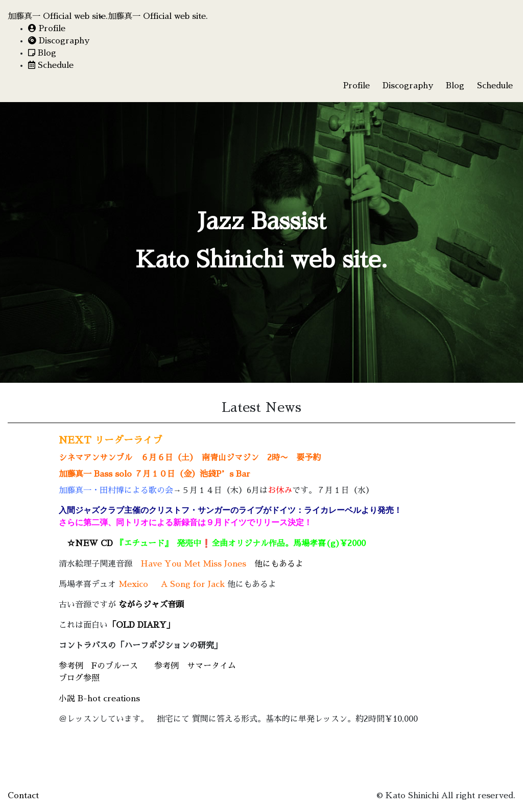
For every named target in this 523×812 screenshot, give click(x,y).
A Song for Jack (193, 584)
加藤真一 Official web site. (58, 16)
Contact (23, 796)
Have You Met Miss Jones (193, 564)
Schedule (51, 65)
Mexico (133, 584)
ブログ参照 (79, 678)
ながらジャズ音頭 (151, 605)
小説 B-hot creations (99, 699)
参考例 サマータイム (195, 666)
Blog (42, 53)
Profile (47, 29)
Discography (59, 41)
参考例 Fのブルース (98, 666)
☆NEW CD (122, 544)
